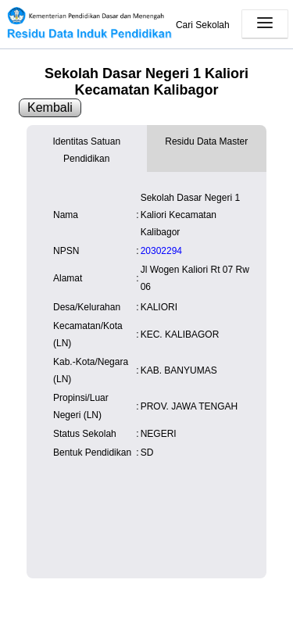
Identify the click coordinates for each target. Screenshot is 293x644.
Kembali (50, 107)
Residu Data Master (206, 141)
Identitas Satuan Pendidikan (86, 150)
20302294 (161, 251)
